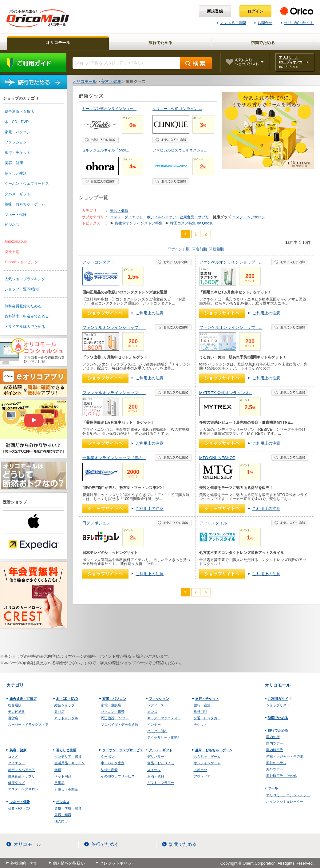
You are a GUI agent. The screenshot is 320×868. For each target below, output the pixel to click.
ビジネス (12, 225)
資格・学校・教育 (68, 808)
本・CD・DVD (17, 122)
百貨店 (13, 718)
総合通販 (15, 705)
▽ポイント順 (179, 249)
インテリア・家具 (68, 757)
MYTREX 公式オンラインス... (226, 393)
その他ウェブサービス (118, 776)
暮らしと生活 (16, 173)
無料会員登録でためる (23, 306)
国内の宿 (273, 737)
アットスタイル (213, 523)
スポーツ (200, 770)
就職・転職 (63, 815)
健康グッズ (16, 783)
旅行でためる (34, 82)
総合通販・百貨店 (19, 111)
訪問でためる (278, 718)
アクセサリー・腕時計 (164, 737)
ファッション (16, 142)
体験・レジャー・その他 (285, 756)
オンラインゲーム (207, 763)
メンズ (152, 712)
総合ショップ (65, 705)
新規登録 (215, 11)
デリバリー (156, 757)
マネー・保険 (16, 215)
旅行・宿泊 (202, 705)
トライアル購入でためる (25, 327)
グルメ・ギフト (18, 194)
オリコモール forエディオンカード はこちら (295, 62)
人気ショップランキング (25, 279)
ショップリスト (278, 705)
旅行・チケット (18, 153)
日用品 (59, 783)
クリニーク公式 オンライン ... (177, 109)
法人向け (61, 821)
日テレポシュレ (96, 523)
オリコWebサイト (297, 23)
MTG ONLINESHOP (217, 458)
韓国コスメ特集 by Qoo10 (192, 223)
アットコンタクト (98, 262)
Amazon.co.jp (16, 241)
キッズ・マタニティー (164, 718)
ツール (273, 788)
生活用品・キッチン (70, 763)
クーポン (108, 757)
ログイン (255, 11)
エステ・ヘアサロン (249, 217)
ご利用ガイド (33, 63)
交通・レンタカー (207, 718)
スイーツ (154, 770)
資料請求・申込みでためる (27, 316)
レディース (156, 705)
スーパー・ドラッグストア (28, 725)
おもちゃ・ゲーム (207, 757)
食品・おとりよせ (161, 763)
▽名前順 (200, 249)
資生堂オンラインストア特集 (139, 223)
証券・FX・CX (19, 808)
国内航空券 (275, 750)
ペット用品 (63, 776)
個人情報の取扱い (69, 863)
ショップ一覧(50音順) (23, 289)
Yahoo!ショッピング (21, 262)
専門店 (59, 712)
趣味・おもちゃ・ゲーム (25, 204)
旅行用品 (200, 712)
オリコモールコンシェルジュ (288, 795)
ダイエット (134, 217)
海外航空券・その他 (281, 776)
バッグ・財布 (157, 731)
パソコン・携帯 (113, 712)
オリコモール (27, 844)
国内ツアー (275, 743)
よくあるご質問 (231, 23)
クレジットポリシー (118, 863)
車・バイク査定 (113, 763)
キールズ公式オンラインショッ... (109, 109)
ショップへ (105, 313)
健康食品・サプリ (194, 217)
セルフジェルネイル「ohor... (105, 150)
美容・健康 (14, 163)
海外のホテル (276, 763)
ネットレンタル (66, 718)
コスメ (116, 217)
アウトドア (202, 776)
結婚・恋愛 (109, 770)
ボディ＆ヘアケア (161, 217)
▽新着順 (216, 249)
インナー (154, 725)
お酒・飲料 (156, 776)
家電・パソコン (18, 132)
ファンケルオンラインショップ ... (231, 262)
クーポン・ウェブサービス (27, 184)
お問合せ (263, 23)
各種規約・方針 (24, 863)
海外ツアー (275, 769)
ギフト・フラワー (161, 783)
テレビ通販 (16, 712)
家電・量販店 (111, 705)
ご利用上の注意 (150, 313)
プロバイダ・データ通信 (119, 725)
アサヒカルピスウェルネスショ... (180, 150)
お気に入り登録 (100, 140)
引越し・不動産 (66, 789)
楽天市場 (12, 252)
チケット (200, 725)
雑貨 (58, 770)
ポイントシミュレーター (285, 801)
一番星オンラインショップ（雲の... (114, 458)
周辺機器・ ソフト (115, 718)
